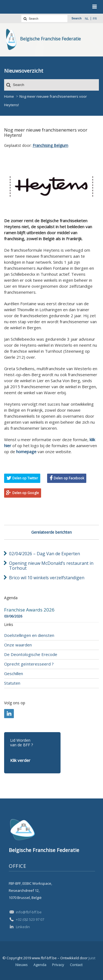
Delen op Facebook (69, 478)
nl (87, 19)
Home (9, 96)
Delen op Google (26, 493)
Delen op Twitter (25, 478)
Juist (92, 958)
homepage (26, 452)
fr (95, 19)
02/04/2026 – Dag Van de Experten (45, 554)
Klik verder (20, 760)
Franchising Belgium (50, 145)
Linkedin (23, 927)
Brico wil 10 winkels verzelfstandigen (47, 578)
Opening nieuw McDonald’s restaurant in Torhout (51, 566)
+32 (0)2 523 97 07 (30, 919)
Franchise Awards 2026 (29, 610)
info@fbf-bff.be (29, 912)
